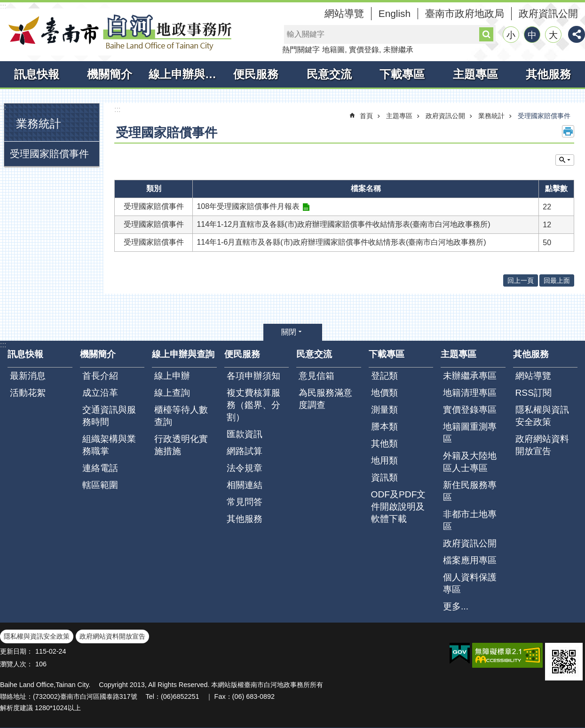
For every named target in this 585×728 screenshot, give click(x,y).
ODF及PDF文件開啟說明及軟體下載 (399, 507)
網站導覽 (344, 13)
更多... (456, 606)
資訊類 (384, 477)
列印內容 (568, 131)
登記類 (384, 376)
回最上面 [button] (557, 280)
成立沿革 (100, 393)
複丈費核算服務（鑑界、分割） (253, 405)
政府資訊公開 (548, 13)
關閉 (289, 332)
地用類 (384, 460)
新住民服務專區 (470, 491)
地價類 (384, 393)
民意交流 (329, 74)
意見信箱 (316, 376)
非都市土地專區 (470, 520)
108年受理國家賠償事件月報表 (248, 206)
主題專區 (475, 74)
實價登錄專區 (470, 410)
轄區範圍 (100, 485)
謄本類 (384, 427)
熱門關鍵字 (301, 50)
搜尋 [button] (486, 34)
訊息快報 (37, 74)
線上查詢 (172, 393)
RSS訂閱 (534, 393)
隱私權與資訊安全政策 (542, 416)
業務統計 (39, 124)
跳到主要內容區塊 (5, 5)
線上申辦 (172, 376)
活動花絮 (28, 393)
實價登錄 (364, 50)
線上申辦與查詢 (184, 74)
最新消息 (28, 376)
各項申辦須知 (253, 376)
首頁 (366, 116)
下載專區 (402, 74)
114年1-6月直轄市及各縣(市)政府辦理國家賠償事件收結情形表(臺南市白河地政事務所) (341, 242)
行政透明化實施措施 (181, 445)
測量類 (384, 410)
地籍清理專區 (470, 393)
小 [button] (511, 35)
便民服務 (256, 74)
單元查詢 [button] (565, 160)
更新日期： (16, 651)
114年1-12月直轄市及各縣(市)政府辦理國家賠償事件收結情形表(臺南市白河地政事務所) (343, 224)
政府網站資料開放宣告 (542, 445)
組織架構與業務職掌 (109, 445)
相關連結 (245, 485)
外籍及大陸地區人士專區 (470, 462)
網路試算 (245, 451)
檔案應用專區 (470, 560)
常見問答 (245, 502)
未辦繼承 (398, 50)
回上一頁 (521, 280)
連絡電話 (100, 468)
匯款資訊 (245, 434)
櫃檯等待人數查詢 (181, 416)
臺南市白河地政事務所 (118, 32)
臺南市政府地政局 (465, 13)
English (395, 13)
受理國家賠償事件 (49, 154)
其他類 (384, 444)
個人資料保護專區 (470, 583)
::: (3, 6)
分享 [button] (577, 34)
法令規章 (245, 468)
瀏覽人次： (16, 664)
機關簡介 (110, 74)
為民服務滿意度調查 (325, 399)
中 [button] (532, 35)
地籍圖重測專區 (470, 433)
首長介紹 (100, 376)
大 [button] (553, 35)
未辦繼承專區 (470, 376)
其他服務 (548, 74)
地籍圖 (333, 50)
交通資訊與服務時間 (109, 416)
